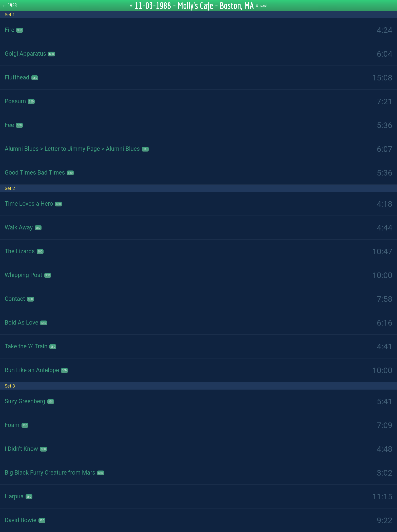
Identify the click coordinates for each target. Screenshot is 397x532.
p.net (264, 6)
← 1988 (9, 5)
